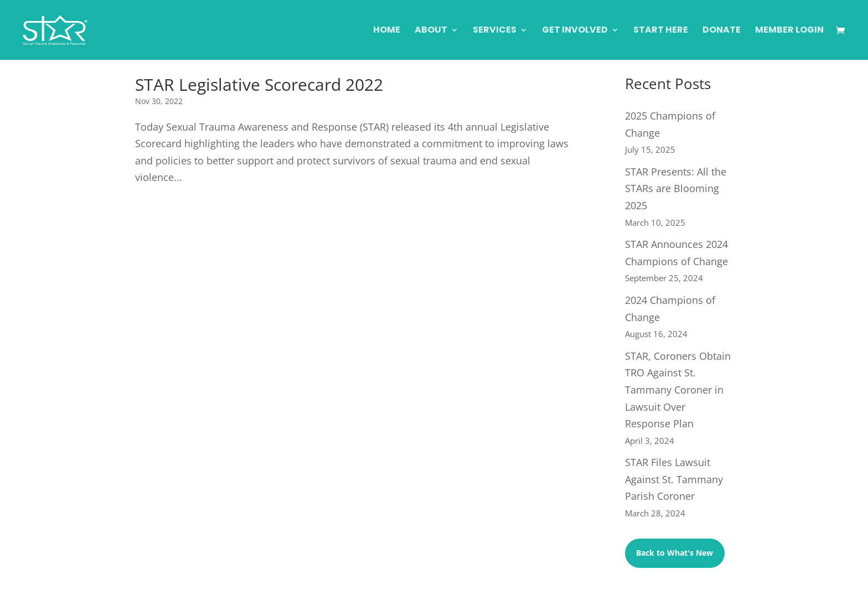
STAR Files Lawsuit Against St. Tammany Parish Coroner (674, 479)
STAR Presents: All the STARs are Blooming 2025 (676, 188)
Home (387, 31)
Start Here (661, 31)
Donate (722, 31)
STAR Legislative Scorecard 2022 (259, 84)
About (431, 31)
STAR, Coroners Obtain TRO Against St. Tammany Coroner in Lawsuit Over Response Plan (678, 390)
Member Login (789, 31)
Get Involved (575, 31)
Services (495, 31)
